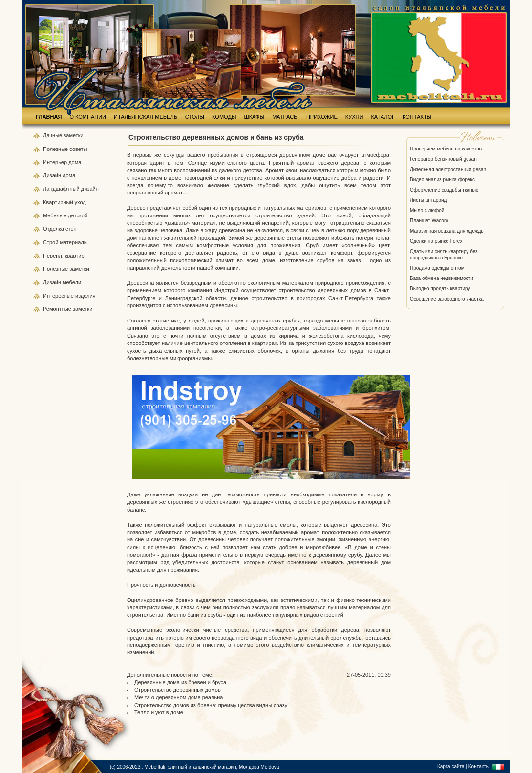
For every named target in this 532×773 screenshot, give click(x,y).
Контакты (479, 766)
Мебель (53, 215)
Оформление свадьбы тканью (444, 190)
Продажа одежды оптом (437, 268)
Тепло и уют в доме (159, 712)
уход (80, 202)
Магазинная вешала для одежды (447, 231)
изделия (85, 296)
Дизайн (53, 175)
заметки (73, 135)
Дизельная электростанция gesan (448, 169)
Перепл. (54, 256)
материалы (74, 242)
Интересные (59, 296)
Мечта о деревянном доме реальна (179, 697)
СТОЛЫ (195, 117)
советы (78, 149)
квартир (75, 256)
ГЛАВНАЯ (49, 117)
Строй (51, 242)
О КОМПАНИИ (88, 117)
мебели (72, 282)
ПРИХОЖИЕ (322, 117)
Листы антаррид (428, 200)
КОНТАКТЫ (417, 117)
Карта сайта (451, 766)
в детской (75, 215)
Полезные (56, 149)
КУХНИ (354, 117)
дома (75, 162)
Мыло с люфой (427, 210)
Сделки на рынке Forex (436, 241)
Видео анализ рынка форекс (442, 180)
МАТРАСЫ (285, 117)
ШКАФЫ (255, 117)
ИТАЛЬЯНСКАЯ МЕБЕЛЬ (146, 117)
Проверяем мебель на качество (446, 149)
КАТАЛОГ (383, 117)
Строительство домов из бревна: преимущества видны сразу (211, 705)
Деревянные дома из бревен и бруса (180, 682)
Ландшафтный (62, 189)
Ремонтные (58, 309)
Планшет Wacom (429, 221)
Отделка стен (60, 229)
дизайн (90, 189)
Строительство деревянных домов (178, 690)
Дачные (53, 135)
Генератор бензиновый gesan (443, 159)
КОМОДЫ (224, 117)
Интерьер (55, 162)
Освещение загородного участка (447, 299)
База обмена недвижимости (442, 278)
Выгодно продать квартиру (440, 289)
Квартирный (59, 202)
